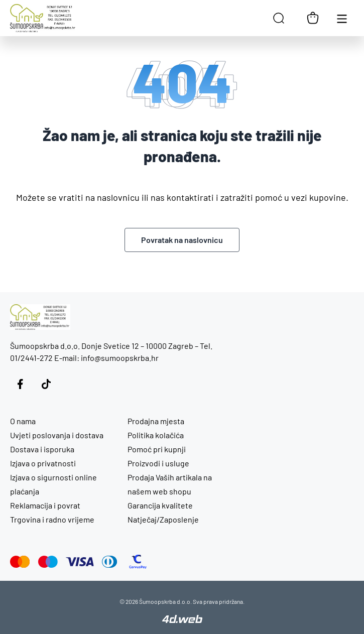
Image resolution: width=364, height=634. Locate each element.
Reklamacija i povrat (45, 505)
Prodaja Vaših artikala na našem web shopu (170, 484)
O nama (23, 421)
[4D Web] (182, 620)
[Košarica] (313, 18)
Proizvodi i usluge (158, 463)
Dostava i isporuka (42, 449)
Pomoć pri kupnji (157, 449)
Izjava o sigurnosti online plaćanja (53, 484)
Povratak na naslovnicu (182, 240)
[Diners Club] (110, 562)
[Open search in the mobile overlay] (279, 18)
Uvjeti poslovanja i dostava (57, 435)
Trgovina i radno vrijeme (52, 519)
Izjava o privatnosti (43, 463)
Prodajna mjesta (156, 421)
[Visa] (80, 562)
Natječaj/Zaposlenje (163, 519)
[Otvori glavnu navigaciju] (342, 18)
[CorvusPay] (138, 562)
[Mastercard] (20, 562)
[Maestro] (48, 562)
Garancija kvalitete (160, 505)
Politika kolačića (156, 435)
